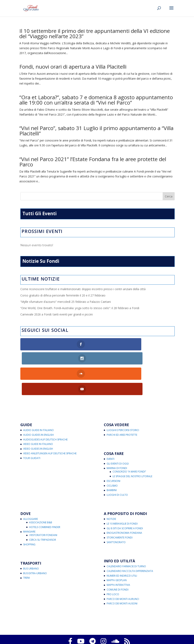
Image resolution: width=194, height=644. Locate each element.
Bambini (112, 461)
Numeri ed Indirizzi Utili (122, 546)
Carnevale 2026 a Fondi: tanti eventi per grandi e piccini (56, 314)
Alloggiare (31, 490)
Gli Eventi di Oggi (118, 434)
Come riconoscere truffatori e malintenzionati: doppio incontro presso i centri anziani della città (83, 289)
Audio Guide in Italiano (38, 401)
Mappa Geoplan (117, 551)
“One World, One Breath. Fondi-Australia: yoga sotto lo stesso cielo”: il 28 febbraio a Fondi (80, 308)
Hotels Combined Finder (45, 498)
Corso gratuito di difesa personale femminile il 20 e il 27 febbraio (63, 295)
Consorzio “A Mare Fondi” (129, 442)
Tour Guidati (32, 429)
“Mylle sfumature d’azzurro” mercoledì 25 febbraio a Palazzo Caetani (66, 302)
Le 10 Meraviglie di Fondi (122, 494)
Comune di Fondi (118, 560)
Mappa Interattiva (118, 555)
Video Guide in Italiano (38, 415)
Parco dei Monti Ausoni (122, 574)
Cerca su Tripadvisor (43, 510)
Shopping (29, 515)
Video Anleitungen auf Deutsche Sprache (50, 424)
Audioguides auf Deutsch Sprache (45, 410)
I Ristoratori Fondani (43, 506)
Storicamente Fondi (120, 508)
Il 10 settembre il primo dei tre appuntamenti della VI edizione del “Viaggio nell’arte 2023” (95, 33)
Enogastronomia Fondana (124, 504)
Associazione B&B (41, 493)
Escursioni (113, 452)
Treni (26, 549)
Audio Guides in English (38, 405)
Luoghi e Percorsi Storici (123, 401)
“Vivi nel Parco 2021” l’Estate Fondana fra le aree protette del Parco (93, 162)
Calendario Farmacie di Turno (126, 537)
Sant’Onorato (116, 513)
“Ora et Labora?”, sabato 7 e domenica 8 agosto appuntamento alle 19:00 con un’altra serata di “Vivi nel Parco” (96, 100)
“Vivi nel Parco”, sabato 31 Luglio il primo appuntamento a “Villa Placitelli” (96, 131)
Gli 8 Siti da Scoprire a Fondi (125, 499)
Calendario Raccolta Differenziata (130, 542)
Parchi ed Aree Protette (122, 405)
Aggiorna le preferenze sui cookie (110, 624)
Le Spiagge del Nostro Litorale (132, 447)
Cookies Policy (77, 624)
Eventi (111, 430)
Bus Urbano (31, 539)
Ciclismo (112, 456)
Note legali (103, 629)
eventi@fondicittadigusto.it (144, 638)
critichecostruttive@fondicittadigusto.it (113, 634)
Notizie (111, 490)
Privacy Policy (56, 624)
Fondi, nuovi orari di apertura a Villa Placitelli (73, 67)
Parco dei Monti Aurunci (123, 570)
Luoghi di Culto (117, 465)
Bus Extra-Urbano (35, 544)
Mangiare (29, 502)
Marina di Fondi (117, 439)
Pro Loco (113, 565)
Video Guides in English (38, 419)
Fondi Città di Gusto (96, 619)
